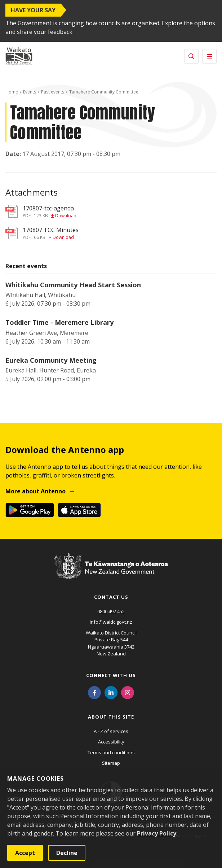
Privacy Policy (157, 833)
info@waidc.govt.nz (111, 622)
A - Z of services (111, 731)
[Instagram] (128, 692)
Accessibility (111, 742)
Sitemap (111, 763)
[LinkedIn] (111, 692)
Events (30, 92)
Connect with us (111, 675)
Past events (53, 92)
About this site (111, 717)
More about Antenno (35, 491)
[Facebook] (94, 692)
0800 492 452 (111, 611)
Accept (25, 853)
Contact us (111, 597)
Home (12, 92)
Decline (67, 853)
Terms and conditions (111, 753)
